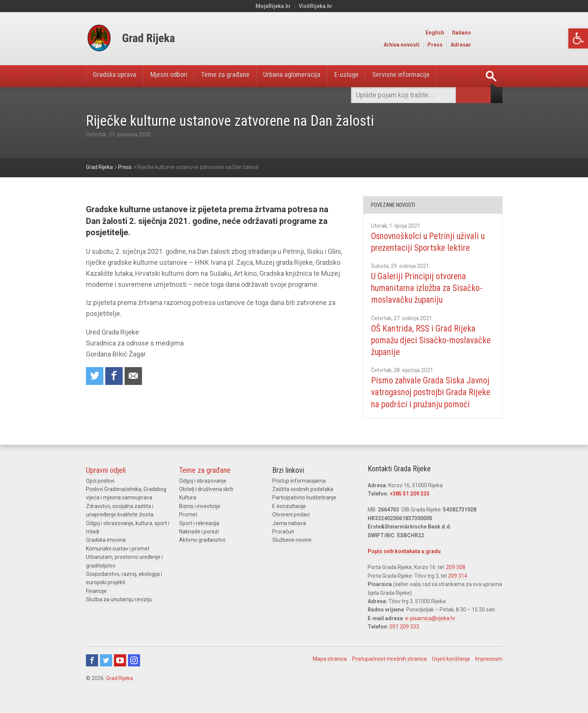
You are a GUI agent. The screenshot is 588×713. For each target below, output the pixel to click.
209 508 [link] (456, 579)
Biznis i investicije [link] (200, 518)
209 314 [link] (458, 588)
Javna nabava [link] (289, 535)
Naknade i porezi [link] (199, 543)
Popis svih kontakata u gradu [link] (404, 563)
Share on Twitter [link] (95, 376)
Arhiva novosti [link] (434, 45)
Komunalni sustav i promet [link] (118, 560)
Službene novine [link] (292, 552)
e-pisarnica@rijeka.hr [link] (430, 630)
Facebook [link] (92, 672)
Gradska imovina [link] (106, 552)
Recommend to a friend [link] (135, 376)
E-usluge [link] (366, 76)
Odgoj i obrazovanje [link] (203, 493)
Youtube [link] (120, 672)
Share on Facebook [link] (115, 376)
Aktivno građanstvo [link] (202, 552)
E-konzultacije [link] (289, 518)
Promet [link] (188, 526)
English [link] (467, 33)
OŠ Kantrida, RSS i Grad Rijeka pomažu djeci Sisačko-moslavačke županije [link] (426, 340)
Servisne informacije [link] (424, 76)
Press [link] (467, 45)
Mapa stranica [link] (330, 671)
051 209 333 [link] (404, 638)
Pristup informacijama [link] (299, 493)
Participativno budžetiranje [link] (304, 510)
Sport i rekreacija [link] (199, 535)
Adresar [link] (493, 45)
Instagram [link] (134, 672)
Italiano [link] (494, 33)
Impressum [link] (489, 671)
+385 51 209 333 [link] (409, 505)
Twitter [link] (106, 672)
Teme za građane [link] (237, 76)
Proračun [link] (283, 543)
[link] (578, 38)
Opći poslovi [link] (100, 493)
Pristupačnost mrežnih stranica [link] (389, 671)
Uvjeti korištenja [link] (451, 671)
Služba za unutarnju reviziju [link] (119, 611)
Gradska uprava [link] (117, 76)
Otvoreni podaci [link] (291, 526)
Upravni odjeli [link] (106, 482)
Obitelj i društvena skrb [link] (206, 501)
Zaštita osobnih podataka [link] (303, 501)
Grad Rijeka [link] (119, 690)
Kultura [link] (188, 510)
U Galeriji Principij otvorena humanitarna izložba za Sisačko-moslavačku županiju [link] (431, 288)
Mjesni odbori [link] (175, 76)
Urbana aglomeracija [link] (308, 76)
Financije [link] (96, 603)
